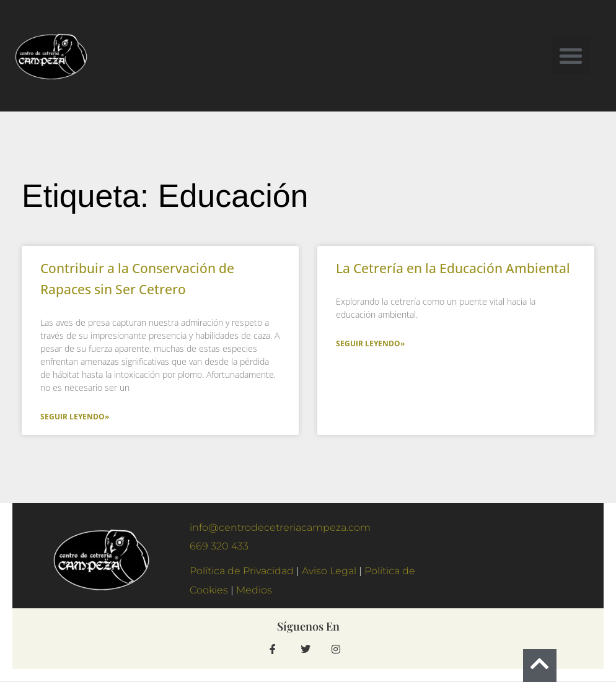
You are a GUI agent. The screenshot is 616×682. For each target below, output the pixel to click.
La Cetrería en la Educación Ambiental (453, 268)
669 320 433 (219, 546)
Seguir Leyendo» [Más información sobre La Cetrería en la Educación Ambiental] (370, 343)
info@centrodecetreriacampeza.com (280, 527)
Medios (255, 590)
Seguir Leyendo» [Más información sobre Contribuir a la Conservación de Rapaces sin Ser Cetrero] (75, 417)
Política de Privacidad (242, 571)
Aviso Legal (329, 571)
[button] (571, 56)
